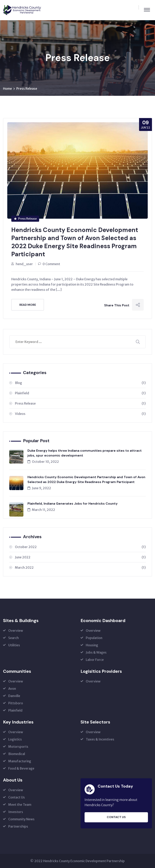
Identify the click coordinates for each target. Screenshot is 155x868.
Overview (16, 631)
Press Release (27, 89)
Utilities (14, 645)
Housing (92, 645)
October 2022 (80, 547)
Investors (16, 812)
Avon (12, 689)
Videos (80, 414)
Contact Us (17, 797)
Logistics (15, 739)
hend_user (24, 264)
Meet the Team (20, 805)
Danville (14, 696)
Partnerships (18, 826)
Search (14, 638)
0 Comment (51, 264)
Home (7, 89)
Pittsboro (16, 703)
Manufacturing (20, 761)
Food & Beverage (21, 768)
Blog (80, 383)
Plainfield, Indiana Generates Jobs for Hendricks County (73, 504)
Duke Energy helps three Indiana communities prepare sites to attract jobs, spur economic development (85, 453)
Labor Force (95, 660)
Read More (28, 305)
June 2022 (80, 557)
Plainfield (80, 393)
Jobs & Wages (96, 652)
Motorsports (18, 747)
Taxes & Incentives (100, 739)
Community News (21, 819)
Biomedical (17, 754)
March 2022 (80, 567)
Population (94, 638)
